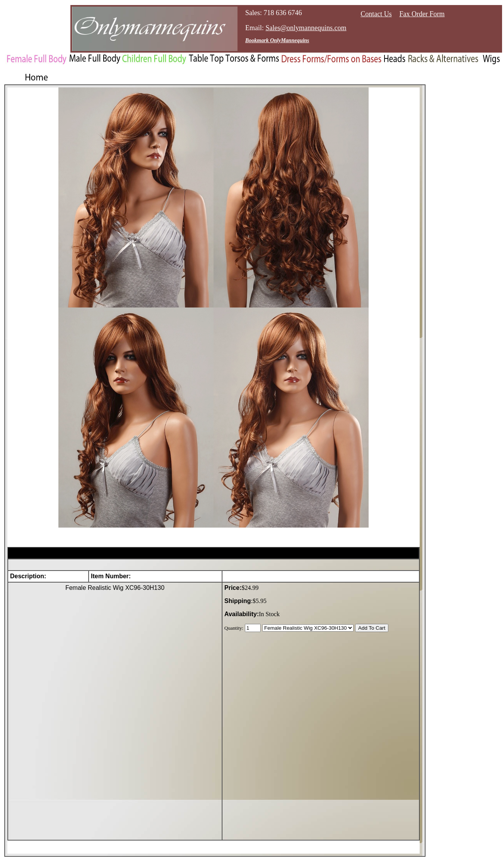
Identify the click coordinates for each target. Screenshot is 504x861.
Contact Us (376, 14)
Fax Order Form (422, 14)
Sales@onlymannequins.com (306, 28)
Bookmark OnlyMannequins (277, 40)
